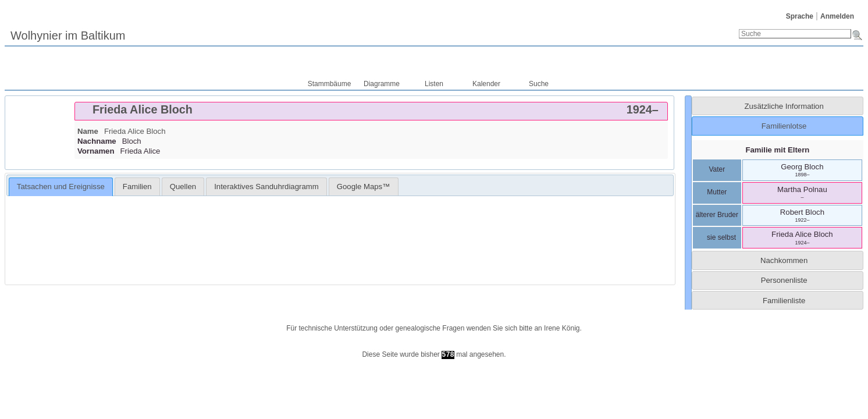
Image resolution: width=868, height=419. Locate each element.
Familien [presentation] (137, 187)
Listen (434, 84)
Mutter (717, 192)
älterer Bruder (717, 215)
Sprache (800, 16)
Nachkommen (784, 260)
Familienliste (784, 301)
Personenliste (784, 280)
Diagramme (382, 84)
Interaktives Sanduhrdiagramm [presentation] (266, 187)
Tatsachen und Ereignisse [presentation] (61, 187)
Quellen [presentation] (183, 187)
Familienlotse (784, 126)
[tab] (371, 111)
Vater (717, 169)
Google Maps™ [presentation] (364, 187)
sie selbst (717, 237)
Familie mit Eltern (777, 150)
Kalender (486, 84)
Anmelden (837, 16)
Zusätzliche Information (784, 106)
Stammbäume (330, 84)
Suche (539, 84)
